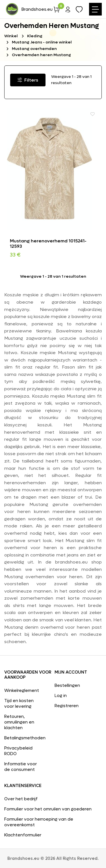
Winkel (11, 36)
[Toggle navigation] (95, 9)
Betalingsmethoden (23, 738)
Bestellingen (67, 685)
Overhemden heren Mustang (41, 55)
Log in (61, 696)
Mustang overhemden (34, 49)
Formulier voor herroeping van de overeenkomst (39, 822)
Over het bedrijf (21, 799)
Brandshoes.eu (29, 9)
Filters (28, 80)
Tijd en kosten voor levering (19, 703)
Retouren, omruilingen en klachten (19, 722)
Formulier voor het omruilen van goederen (48, 809)
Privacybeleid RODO (18, 751)
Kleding (35, 36)
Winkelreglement (22, 691)
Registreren (67, 706)
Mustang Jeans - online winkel (42, 42)
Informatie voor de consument (20, 767)
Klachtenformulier (23, 835)
